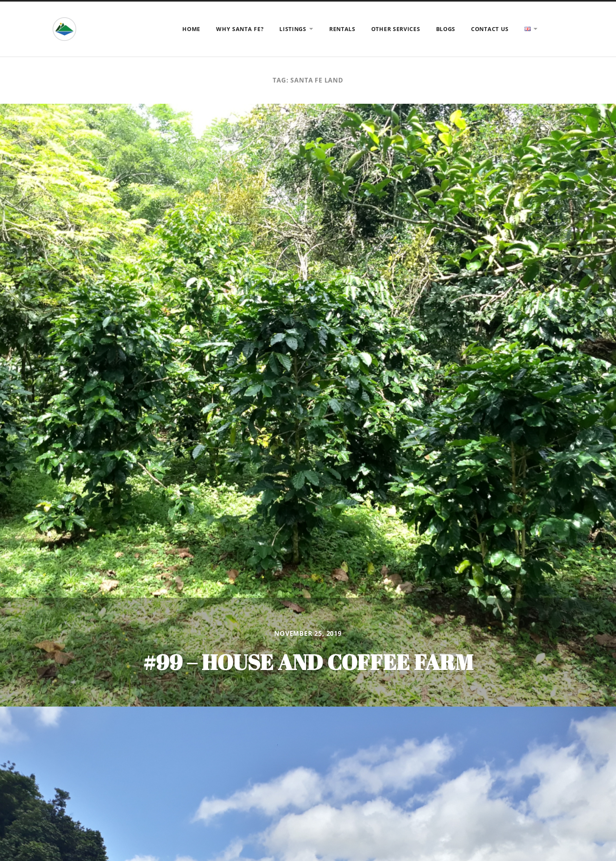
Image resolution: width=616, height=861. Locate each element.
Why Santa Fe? (240, 29)
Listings (293, 29)
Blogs (446, 29)
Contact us (490, 29)
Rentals (342, 29)
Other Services (396, 29)
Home (191, 29)
